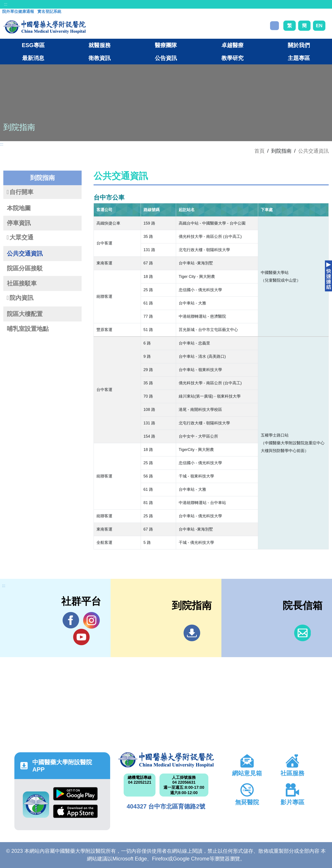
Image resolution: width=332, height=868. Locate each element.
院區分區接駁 (25, 268)
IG (91, 620)
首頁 (259, 151)
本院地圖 (19, 208)
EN (319, 26)
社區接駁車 (22, 283)
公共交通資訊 (313, 151)
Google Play (75, 794)
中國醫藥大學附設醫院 (166, 760)
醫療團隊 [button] (166, 45)
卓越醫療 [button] (232, 45)
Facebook (71, 620)
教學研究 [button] (232, 58)
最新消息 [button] (33, 58)
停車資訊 (19, 223)
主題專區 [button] (299, 58)
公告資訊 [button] (166, 58)
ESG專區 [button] (33, 45)
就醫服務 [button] (100, 45)
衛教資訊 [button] (100, 58)
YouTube (81, 637)
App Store (75, 811)
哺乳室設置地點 (28, 329)
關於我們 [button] (299, 45)
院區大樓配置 (25, 314)
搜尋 (274, 26)
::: (6, 4)
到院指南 (192, 633)
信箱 (302, 633)
